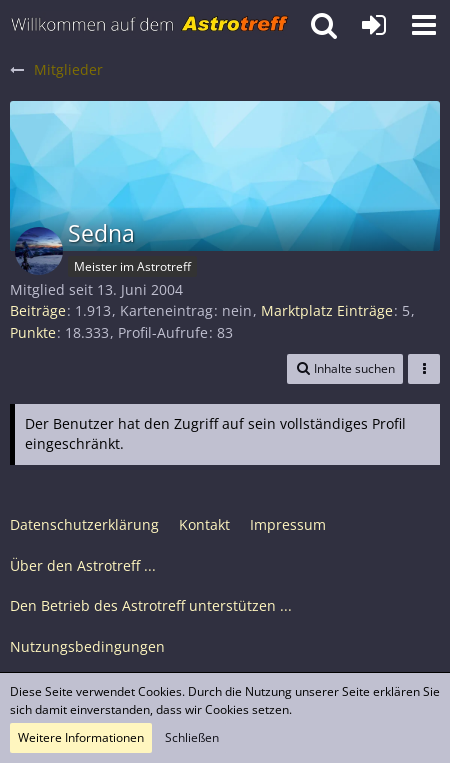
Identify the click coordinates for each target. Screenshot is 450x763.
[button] (424, 25)
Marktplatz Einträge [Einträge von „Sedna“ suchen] (327, 310)
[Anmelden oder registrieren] (374, 25)
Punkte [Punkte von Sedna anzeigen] (33, 332)
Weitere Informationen (81, 737)
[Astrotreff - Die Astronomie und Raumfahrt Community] (150, 25)
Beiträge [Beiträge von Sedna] (38, 310)
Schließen (192, 737)
